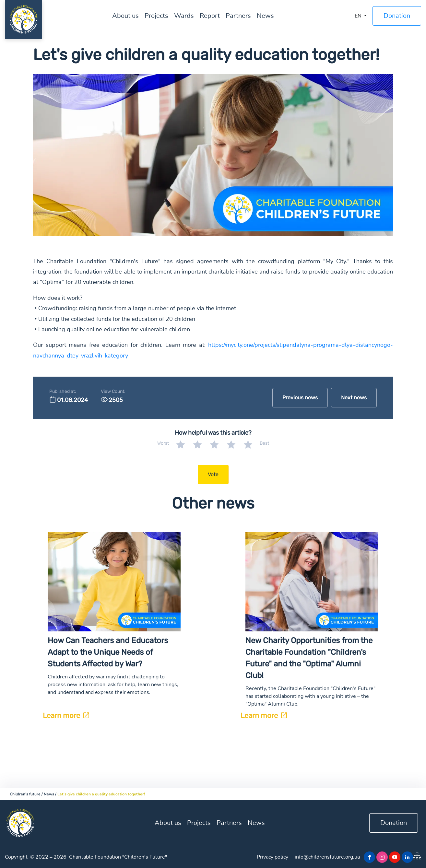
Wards (184, 16)
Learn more (66, 716)
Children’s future (25, 794)
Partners (238, 16)
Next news (354, 398)
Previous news (300, 398)
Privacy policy (272, 857)
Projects (156, 16)
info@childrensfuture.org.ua (327, 857)
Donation (397, 16)
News (265, 16)
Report (210, 16)
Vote (213, 474)
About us (125, 16)
